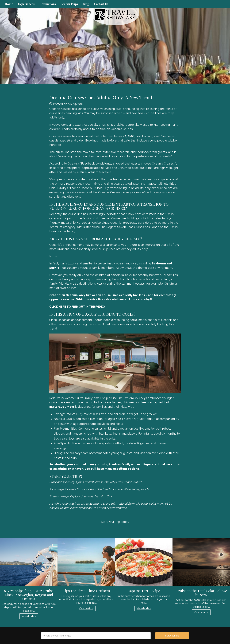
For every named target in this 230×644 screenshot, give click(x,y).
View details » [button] (29, 616)
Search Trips (69, 4)
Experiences (26, 4)
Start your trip (172, 636)
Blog (86, 4)
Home (9, 4)
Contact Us (101, 4)
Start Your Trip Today (115, 522)
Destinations (48, 4)
